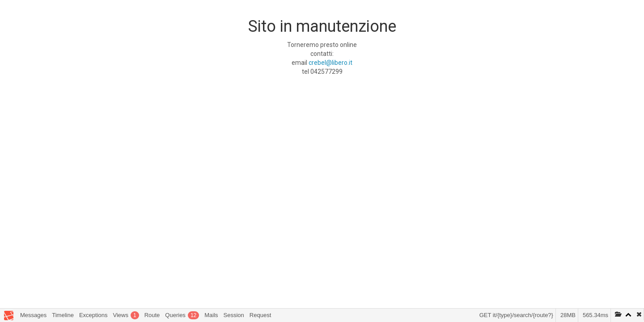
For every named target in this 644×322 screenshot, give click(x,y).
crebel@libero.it (330, 63)
